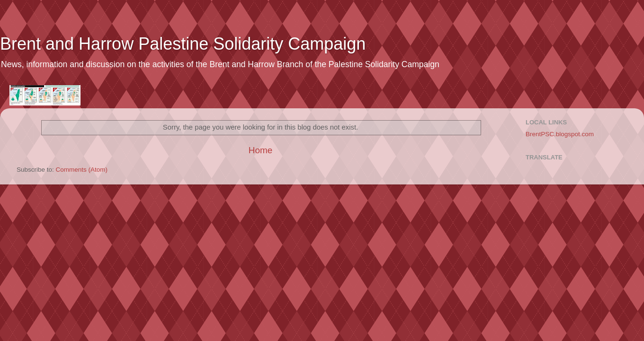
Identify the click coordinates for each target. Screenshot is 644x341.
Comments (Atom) (82, 170)
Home (260, 150)
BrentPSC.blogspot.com (560, 134)
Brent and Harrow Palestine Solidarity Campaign (183, 44)
